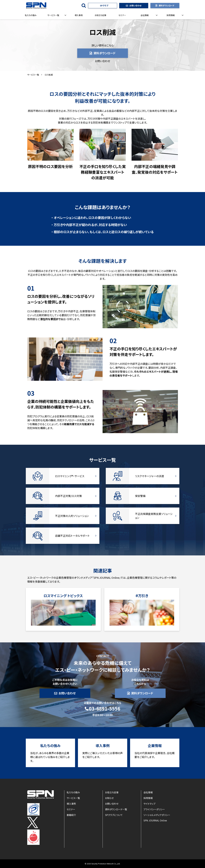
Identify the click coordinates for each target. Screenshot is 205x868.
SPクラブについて (114, 815)
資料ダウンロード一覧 (116, 809)
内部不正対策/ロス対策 (63, 496)
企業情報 (155, 753)
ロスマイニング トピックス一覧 (63, 609)
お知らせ (109, 798)
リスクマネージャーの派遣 (143, 476)
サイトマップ (149, 804)
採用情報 (171, 15)
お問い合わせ (135, 5)
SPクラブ (104, 5)
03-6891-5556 (105, 709)
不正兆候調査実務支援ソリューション (143, 516)
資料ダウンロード (166, 5)
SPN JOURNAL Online (155, 820)
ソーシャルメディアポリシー (157, 815)
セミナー (122, 15)
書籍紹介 (71, 815)
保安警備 (143, 496)
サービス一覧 (53, 15)
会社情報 (145, 15)
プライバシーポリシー (154, 809)
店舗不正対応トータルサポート (63, 536)
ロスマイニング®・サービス (63, 476)
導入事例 (79, 15)
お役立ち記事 (100, 15)
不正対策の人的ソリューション (63, 516)
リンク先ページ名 (142, 609)
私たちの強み (31, 15)
